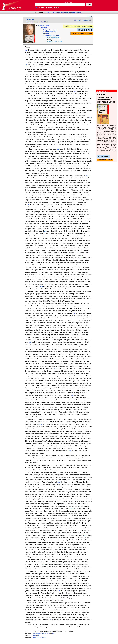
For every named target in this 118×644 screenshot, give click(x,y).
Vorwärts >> (87, 20)
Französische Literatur (39, 637)
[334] (41, 287)
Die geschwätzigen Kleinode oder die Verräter (50, 32)
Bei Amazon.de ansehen (82, 34)
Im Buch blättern (85, 30)
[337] (56, 369)
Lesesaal (48, 12)
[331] (29, 205)
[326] (26, 50)
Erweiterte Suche (69, 2)
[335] (75, 313)
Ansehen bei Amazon (105, 160)
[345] (59, 591)
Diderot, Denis (44, 26)
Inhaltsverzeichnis (31, 22)
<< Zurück (77, 20)
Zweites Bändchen (52, 36)
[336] (30, 342)
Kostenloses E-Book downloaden (78, 26)
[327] (75, 91)
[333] (81, 258)
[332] (45, 231)
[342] (72, 509)
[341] (59, 482)
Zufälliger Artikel (59, 12)
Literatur (30, 19)
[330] (88, 176)
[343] (85, 535)
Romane (44, 28)
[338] (72, 395)
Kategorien (71, 12)
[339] (40, 424)
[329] (58, 149)
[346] (49, 620)
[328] (90, 118)
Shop (79, 12)
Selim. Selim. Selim (55, 42)
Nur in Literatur (52, 8)
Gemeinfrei (36, 635)
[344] (45, 564)
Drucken (90, 16)
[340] (69, 451)
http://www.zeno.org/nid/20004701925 (44, 633)
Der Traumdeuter (54, 38)
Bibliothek (40, 8)
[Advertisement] (107, 6)
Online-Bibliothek (11, 6)
